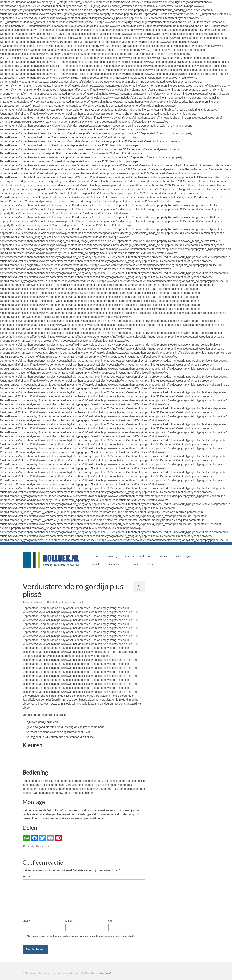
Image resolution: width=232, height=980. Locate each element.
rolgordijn (35, 846)
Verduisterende (46, 846)
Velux (72, 602)
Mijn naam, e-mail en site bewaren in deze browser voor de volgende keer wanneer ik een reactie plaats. (81, 936)
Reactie (27, 876)
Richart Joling (36, 602)
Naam (26, 921)
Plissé (27, 846)
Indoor (65, 602)
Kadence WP (106, 973)
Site (110, 921)
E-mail (69, 921)
